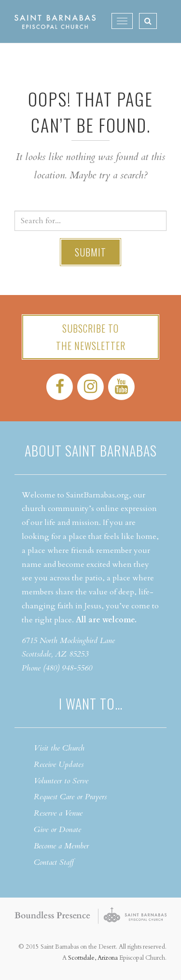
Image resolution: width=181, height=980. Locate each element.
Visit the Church (59, 748)
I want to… (91, 704)
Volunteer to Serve (61, 781)
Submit (90, 252)
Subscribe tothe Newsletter (91, 337)
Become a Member (61, 846)
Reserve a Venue (58, 813)
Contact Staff (54, 862)
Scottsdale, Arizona (93, 958)
